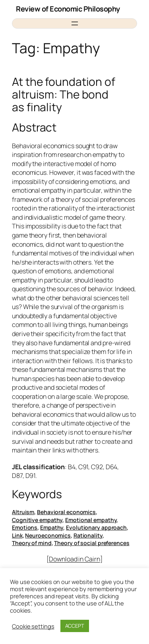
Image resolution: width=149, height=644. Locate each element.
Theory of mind (32, 543)
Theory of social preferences (92, 543)
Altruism (23, 512)
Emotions (25, 527)
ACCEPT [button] (75, 626)
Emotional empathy (91, 520)
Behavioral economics (66, 512)
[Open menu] (75, 23)
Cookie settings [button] (33, 626)
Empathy (52, 527)
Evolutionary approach (96, 527)
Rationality (88, 535)
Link (17, 535)
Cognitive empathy (37, 520)
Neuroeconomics (48, 535)
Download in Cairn (74, 559)
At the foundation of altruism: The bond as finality (64, 94)
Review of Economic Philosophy (68, 9)
